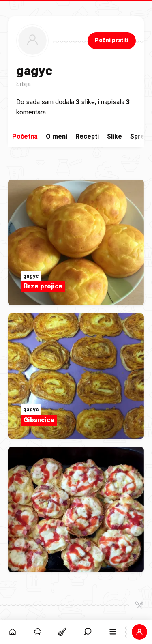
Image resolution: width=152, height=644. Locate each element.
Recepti (87, 136)
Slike (115, 136)
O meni (57, 136)
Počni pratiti (112, 40)
